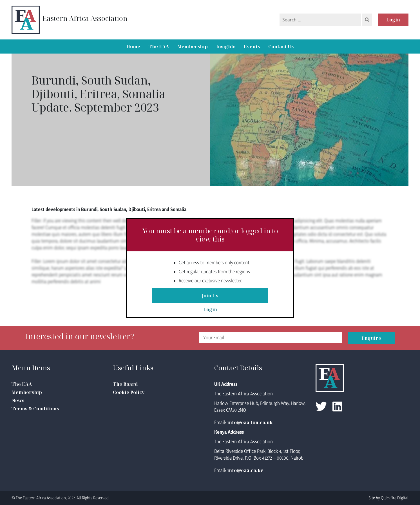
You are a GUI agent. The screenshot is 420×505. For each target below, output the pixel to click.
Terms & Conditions (35, 409)
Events (252, 46)
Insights (226, 46)
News (18, 400)
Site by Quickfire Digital (388, 498)
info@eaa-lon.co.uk (250, 422)
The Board (125, 384)
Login (393, 20)
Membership (193, 46)
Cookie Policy (129, 392)
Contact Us (281, 46)
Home (133, 46)
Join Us (210, 296)
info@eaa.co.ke (245, 470)
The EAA (159, 46)
